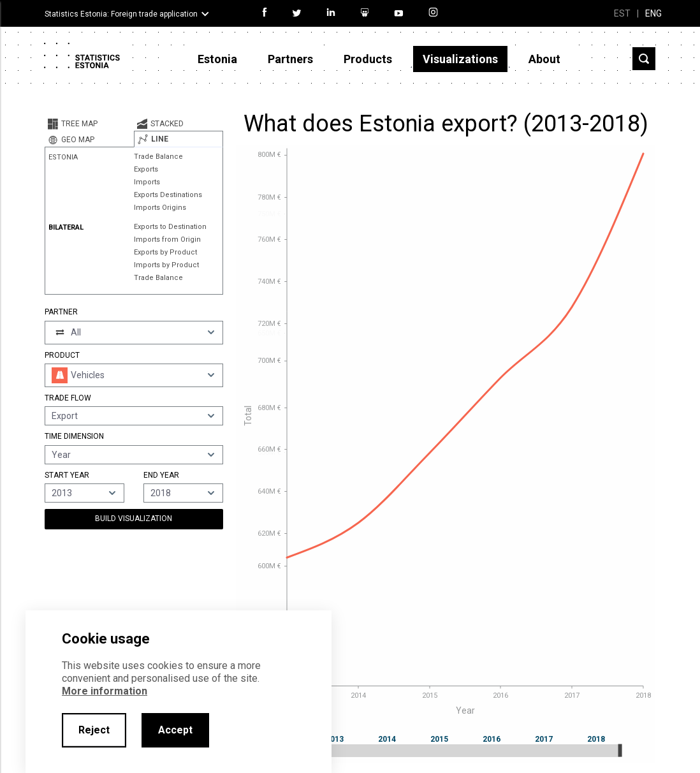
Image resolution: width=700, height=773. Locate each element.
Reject (94, 730)
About (544, 59)
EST (622, 13)
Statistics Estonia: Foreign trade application (121, 14)
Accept (175, 730)
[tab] (89, 124)
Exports (146, 169)
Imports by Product (166, 265)
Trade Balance (158, 157)
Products (368, 59)
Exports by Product (165, 252)
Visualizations (460, 59)
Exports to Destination (170, 227)
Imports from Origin (167, 239)
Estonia (217, 59)
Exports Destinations (168, 195)
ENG (653, 13)
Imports (147, 182)
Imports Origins (160, 208)
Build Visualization (134, 519)
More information (105, 691)
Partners (290, 59)
